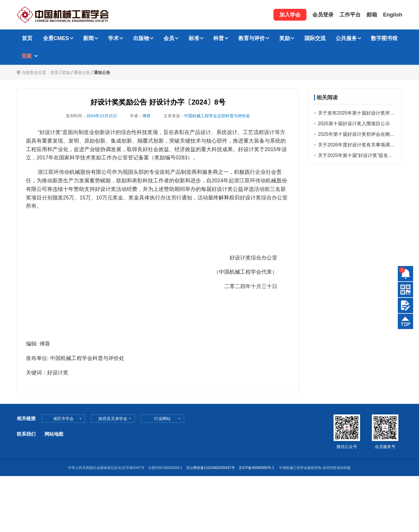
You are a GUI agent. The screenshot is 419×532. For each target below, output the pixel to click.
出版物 (141, 38)
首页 (27, 38)
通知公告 (82, 72)
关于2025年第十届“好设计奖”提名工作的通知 (357, 155)
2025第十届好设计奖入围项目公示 (354, 124)
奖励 (285, 38)
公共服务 (346, 38)
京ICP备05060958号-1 (257, 468)
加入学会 (290, 15)
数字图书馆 (384, 38)
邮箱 (372, 15)
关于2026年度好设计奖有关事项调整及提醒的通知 (357, 145)
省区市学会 (63, 419)
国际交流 (315, 38)
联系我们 (26, 434)
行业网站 (162, 419)
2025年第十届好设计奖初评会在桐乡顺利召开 (357, 134)
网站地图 (54, 434)
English (393, 15)
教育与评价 (252, 38)
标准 (194, 38)
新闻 (88, 38)
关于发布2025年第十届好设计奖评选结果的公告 (357, 113)
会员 (169, 38)
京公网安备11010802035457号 (211, 468)
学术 (113, 38)
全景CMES (56, 38)
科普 (219, 38)
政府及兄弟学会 (113, 419)
